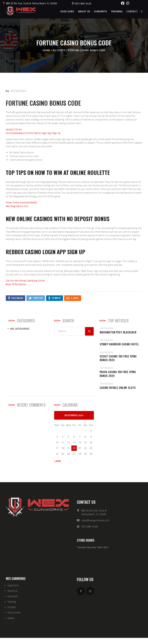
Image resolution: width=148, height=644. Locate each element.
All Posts (59, 50)
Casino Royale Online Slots (118, 388)
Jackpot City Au (14, 129)
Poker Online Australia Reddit (21, 202)
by (8, 91)
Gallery (11, 618)
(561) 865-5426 (81, 3)
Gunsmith (13, 596)
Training (12, 602)
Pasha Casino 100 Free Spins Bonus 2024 (118, 374)
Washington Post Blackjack (118, 332)
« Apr (57, 461)
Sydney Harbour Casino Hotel (119, 344)
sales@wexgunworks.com (95, 520)
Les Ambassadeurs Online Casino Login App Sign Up (33, 133)
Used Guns (13, 585)
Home (46, 50)
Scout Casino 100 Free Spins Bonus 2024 (118, 358)
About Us (12, 591)
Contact (12, 607)
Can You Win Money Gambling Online (25, 281)
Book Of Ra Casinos (16, 284)
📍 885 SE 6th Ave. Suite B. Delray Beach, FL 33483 (30, 3)
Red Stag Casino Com (17, 206)
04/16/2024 (18, 91)
